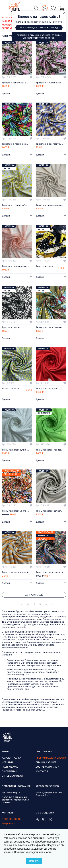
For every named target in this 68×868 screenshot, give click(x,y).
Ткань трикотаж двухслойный (51, 511)
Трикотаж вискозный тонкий (51, 205)
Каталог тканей (12, 758)
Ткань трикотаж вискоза (49, 389)
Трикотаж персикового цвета (17, 266)
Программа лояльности (51, 758)
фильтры (8, 36)
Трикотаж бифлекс (12, 327)
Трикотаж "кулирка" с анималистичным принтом (51, 83)
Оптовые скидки (12, 776)
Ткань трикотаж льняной (15, 572)
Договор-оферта (11, 792)
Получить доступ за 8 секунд (39, 28)
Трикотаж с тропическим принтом (17, 144)
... (46, 604)
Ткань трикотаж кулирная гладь (17, 450)
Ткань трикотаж (45, 266)
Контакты (42, 771)
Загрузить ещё (34, 595)
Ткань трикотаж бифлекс (49, 327)
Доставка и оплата (47, 767)
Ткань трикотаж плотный (49, 572)
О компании (9, 771)
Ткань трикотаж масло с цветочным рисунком (17, 511)
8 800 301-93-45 (11, 819)
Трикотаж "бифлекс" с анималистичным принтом (17, 83)
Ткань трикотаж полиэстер (50, 450)
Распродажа (10, 767)
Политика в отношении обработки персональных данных (16, 800)
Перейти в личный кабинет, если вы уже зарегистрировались (39, 37)
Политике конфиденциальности (33, 852)
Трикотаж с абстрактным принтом (51, 144)
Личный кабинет (46, 762)
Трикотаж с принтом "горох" (17, 205)
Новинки (7, 762)
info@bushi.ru (9, 823)
